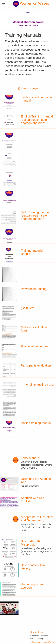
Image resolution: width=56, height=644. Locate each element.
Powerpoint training (34, 289)
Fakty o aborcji (31, 458)
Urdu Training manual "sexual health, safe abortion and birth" (35, 216)
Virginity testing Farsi (40, 385)
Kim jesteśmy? (38, 632)
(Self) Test (28, 308)
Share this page (28, 89)
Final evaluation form (35, 346)
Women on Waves (31, 3)
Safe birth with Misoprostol (30, 543)
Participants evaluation (36, 365)
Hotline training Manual (36, 423)
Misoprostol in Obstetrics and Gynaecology (37, 519)
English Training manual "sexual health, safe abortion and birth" (37, 120)
